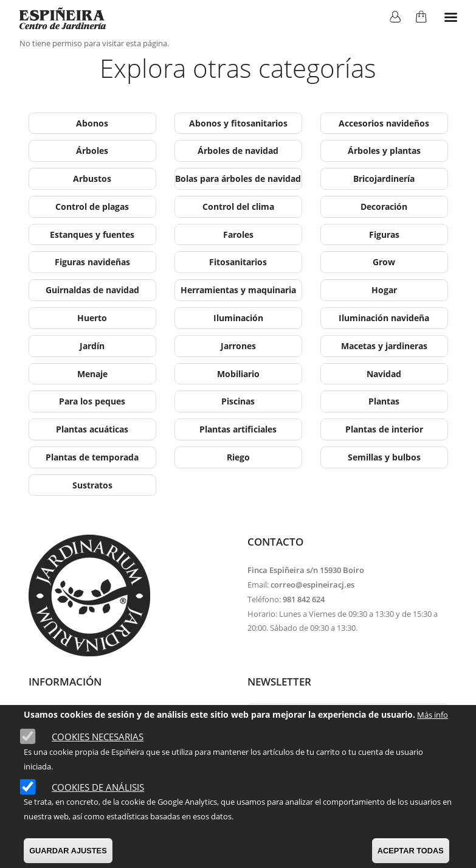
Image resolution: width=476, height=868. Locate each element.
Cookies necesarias (98, 737)
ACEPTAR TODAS (411, 851)
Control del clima (238, 207)
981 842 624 (304, 599)
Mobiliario (238, 374)
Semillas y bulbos (384, 457)
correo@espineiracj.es (312, 585)
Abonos (92, 123)
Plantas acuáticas (92, 429)
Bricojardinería (384, 179)
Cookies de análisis (98, 787)
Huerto (92, 318)
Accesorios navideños (384, 123)
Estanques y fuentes (92, 234)
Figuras (384, 234)
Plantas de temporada (92, 457)
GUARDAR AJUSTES (68, 851)
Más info (433, 715)
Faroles (238, 234)
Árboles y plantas (384, 151)
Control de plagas (92, 207)
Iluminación (238, 318)
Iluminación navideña (384, 318)
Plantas (384, 401)
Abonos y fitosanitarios (238, 123)
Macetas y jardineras (384, 346)
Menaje (92, 374)
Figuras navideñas (92, 262)
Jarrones (238, 346)
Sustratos (92, 485)
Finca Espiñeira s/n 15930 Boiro (306, 570)
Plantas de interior (384, 429)
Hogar (384, 290)
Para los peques (92, 401)
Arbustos (92, 179)
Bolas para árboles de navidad (238, 179)
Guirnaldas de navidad (92, 290)
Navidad (384, 374)
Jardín (92, 346)
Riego (238, 457)
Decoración (384, 207)
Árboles (92, 151)
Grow (384, 262)
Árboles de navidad (238, 151)
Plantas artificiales (238, 429)
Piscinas (238, 401)
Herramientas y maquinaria (238, 290)
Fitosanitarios (238, 262)
